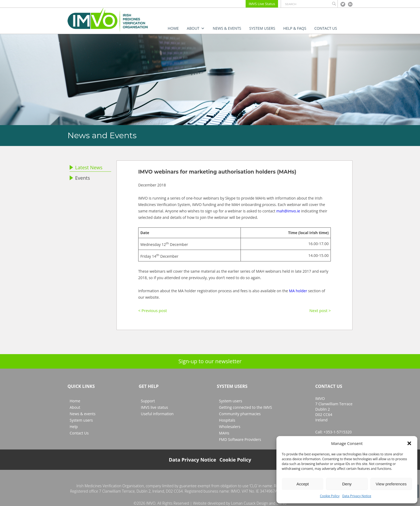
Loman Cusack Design (250, 503)
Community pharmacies (240, 414)
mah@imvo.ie (288, 211)
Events (80, 178)
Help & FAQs (295, 28)
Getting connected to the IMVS (246, 407)
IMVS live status (154, 407)
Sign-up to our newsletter (210, 361)
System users (262, 28)
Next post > (320, 310)
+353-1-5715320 (338, 432)
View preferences (391, 484)
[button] (409, 443)
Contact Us (326, 28)
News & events (227, 28)
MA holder (298, 291)
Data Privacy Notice (357, 496)
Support (148, 401)
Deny (347, 484)
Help (74, 427)
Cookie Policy (330, 496)
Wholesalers (230, 427)
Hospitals (227, 420)
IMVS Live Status (262, 4)
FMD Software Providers (240, 439)
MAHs (224, 433)
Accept (303, 484)
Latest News (86, 167)
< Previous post (153, 310)
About (196, 28)
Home (173, 28)
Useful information (157, 414)
